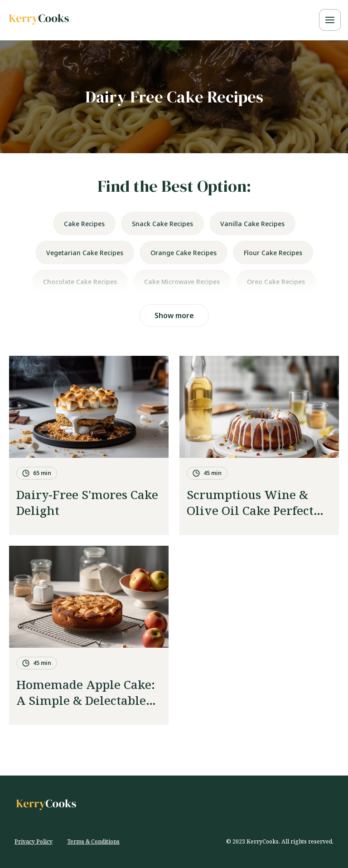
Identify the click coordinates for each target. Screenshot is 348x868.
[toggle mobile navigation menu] (330, 20)
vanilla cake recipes (252, 224)
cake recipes (84, 224)
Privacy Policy (34, 841)
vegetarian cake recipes (85, 253)
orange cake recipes (184, 253)
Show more (174, 315)
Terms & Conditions (93, 841)
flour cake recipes (273, 253)
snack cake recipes (162, 224)
